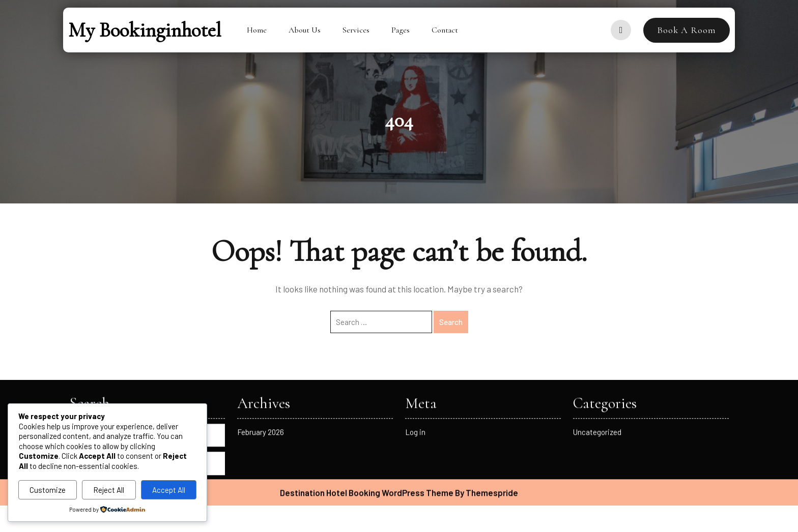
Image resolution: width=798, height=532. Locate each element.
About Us (305, 30)
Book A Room (687, 30)
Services (356, 30)
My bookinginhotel (145, 30)
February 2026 (261, 340)
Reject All (109, 490)
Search (147, 371)
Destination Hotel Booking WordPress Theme (367, 400)
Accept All (169, 490)
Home (257, 30)
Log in (415, 340)
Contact (445, 30)
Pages (401, 30)
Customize (48, 490)
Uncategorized (597, 340)
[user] (621, 30)
